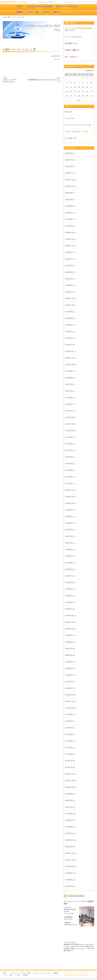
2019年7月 (69, 576)
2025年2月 (69, 226)
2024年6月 (69, 266)
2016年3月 (69, 833)
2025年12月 (69, 180)
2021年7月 (69, 450)
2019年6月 (69, 583)
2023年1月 (69, 345)
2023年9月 (69, 312)
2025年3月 (69, 219)
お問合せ (57, 13)
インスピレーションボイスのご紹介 (39, 7)
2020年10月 (69, 503)
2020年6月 (69, 523)
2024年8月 (69, 252)
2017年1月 (69, 767)
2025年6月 (69, 206)
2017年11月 (69, 701)
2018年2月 (69, 682)
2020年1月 (69, 556)
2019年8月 (69, 569)
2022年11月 (69, 358)
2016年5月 (69, 820)
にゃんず (68, 118)
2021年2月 (69, 477)
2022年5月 (69, 391)
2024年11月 (69, 239)
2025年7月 (69, 200)
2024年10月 (69, 246)
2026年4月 (69, 153)
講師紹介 (20, 13)
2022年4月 (69, 398)
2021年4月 (69, 464)
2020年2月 (69, 550)
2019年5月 (69, 589)
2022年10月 (69, 365)
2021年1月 (69, 483)
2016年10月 (69, 787)
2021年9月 (69, 437)
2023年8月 (69, 318)
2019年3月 (69, 596)
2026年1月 (69, 173)
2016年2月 (69, 840)
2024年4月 (69, 279)
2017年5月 (69, 741)
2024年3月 (69, 285)
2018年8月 (69, 642)
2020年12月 (69, 490)
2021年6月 (69, 457)
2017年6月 (69, 734)
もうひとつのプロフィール (75, 132)
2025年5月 (69, 213)
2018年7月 (69, 649)
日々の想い (69, 138)
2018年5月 (69, 662)
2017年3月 (69, 754)
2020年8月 (69, 516)
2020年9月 (69, 510)
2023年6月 (69, 325)
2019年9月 (69, 563)
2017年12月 (69, 695)
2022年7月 (69, 384)
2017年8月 (69, 721)
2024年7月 (69, 259)
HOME (20, 7)
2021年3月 (69, 470)
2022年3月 (69, 404)
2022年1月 (69, 411)
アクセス (46, 13)
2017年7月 (69, 728)
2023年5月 (69, 332)
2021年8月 (69, 444)
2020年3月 (69, 543)
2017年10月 (69, 708)
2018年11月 (69, 622)
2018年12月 (69, 616)
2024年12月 (69, 233)
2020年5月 (69, 530)
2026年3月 (69, 160)
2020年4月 (69, 536)
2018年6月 (69, 655)
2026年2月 (69, 166)
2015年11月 (69, 860)
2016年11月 (69, 781)
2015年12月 (69, 853)
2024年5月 (69, 272)
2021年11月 (69, 424)
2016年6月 (69, 814)
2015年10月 (69, 866)
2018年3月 (69, 675)
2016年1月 (69, 847)
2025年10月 (69, 186)
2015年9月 (69, 873)
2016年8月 (69, 800)
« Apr (78, 100)
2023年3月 (69, 338)
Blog (67, 112)
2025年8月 (69, 193)
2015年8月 (69, 880)
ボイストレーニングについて (67, 7)
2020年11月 (69, 497)
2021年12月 (69, 417)
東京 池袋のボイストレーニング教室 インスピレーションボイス (15, 2)
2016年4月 (69, 827)
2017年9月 (69, 715)
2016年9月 (69, 794)
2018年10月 (69, 629)
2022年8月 (69, 378)
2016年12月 (69, 774)
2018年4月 (69, 668)
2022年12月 (69, 351)
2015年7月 (69, 886)
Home (5, 17)
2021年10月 (69, 431)
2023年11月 (69, 305)
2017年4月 (69, 748)
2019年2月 (69, 602)
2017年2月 (69, 761)
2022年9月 (69, 371)
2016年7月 (69, 807)
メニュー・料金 (33, 13)
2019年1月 (69, 609)
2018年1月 (69, 688)
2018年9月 (69, 635)
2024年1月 (69, 292)
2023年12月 (69, 298)
